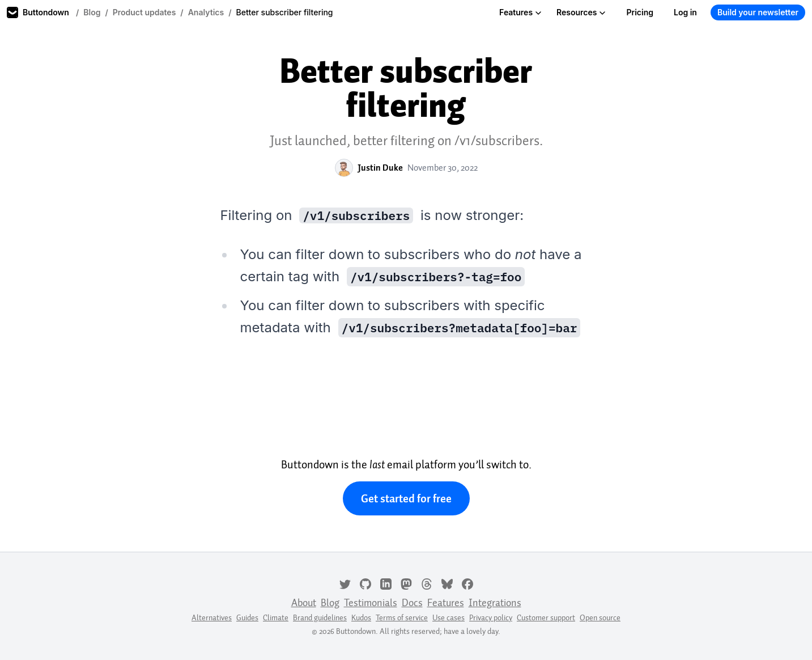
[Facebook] (467, 583)
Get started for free (406, 498)
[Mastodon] (406, 583)
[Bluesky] (447, 583)
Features (520, 12)
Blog (92, 12)
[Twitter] (345, 583)
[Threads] (427, 583)
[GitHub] (365, 583)
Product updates (144, 12)
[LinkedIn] (386, 583)
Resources (581, 12)
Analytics (206, 12)
